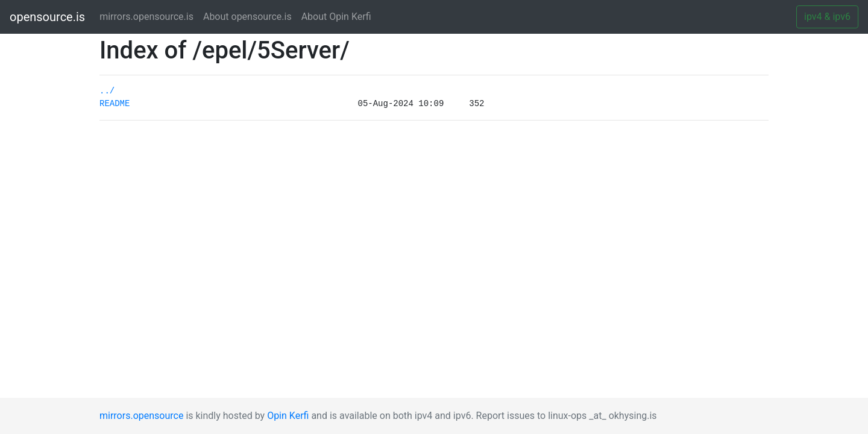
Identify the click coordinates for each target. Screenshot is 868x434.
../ (107, 91)
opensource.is (47, 17)
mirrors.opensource (141, 416)
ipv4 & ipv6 (827, 17)
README (115, 104)
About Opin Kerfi (336, 17)
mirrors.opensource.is (149, 16)
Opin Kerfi (288, 416)
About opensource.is (247, 17)
